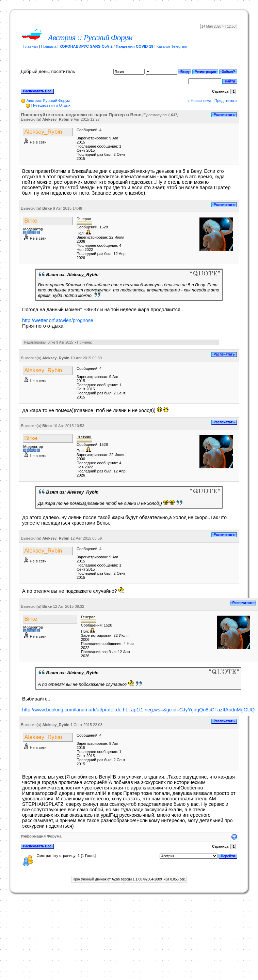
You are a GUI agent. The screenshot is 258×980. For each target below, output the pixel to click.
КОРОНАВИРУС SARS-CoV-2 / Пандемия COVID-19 (107, 46)
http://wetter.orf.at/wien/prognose (58, 320)
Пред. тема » (226, 101)
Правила (49, 46)
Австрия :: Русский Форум (90, 37)
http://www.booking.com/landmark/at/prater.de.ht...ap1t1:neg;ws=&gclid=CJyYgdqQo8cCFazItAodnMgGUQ (138, 710)
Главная (31, 46)
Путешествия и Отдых (51, 105)
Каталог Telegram (172, 46)
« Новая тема (199, 101)
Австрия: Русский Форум (48, 101)
